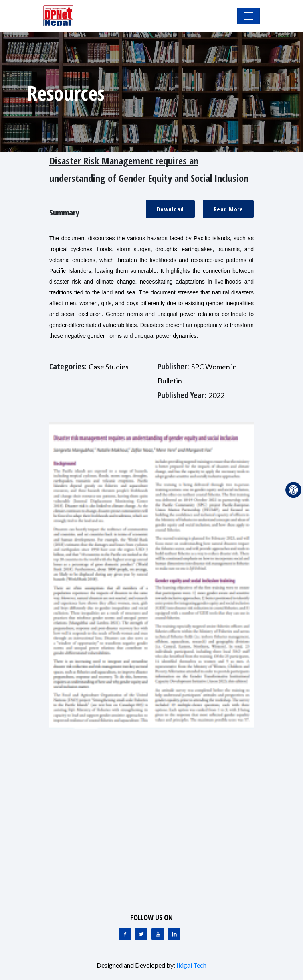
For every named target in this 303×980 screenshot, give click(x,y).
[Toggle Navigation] (248, 16)
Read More (228, 209)
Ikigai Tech (191, 965)
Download (170, 209)
